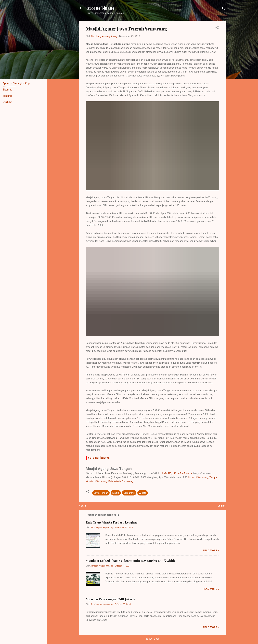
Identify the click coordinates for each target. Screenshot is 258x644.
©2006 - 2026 (152, 639)
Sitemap (7, 90)
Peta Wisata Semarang (121, 481)
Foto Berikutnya (99, 458)
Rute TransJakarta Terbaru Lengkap (112, 522)
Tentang (7, 96)
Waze (189, 473)
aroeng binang (101, 8)
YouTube (7, 102)
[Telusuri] (224, 9)
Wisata (143, 493)
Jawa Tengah (101, 493)
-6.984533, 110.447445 (173, 473)
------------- (9, 86)
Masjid (116, 493)
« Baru (83, 506)
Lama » (222, 506)
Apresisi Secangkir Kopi (16, 83)
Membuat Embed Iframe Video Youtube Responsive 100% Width (130, 561)
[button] (217, 28)
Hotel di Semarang (198, 477)
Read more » (211, 551)
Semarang (129, 493)
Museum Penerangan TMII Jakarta (110, 599)
